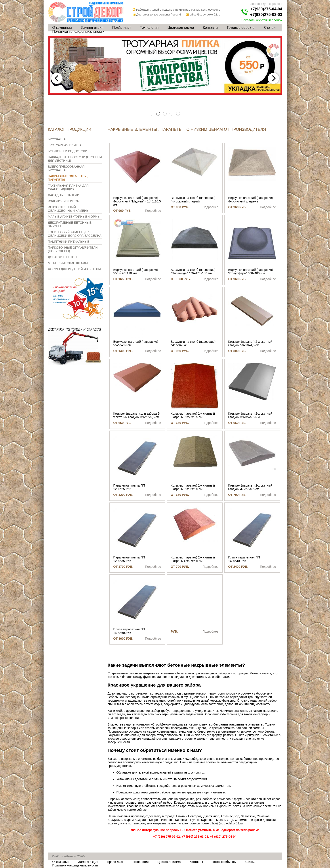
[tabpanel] (165, 65)
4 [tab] (172, 114)
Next (273, 78)
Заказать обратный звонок (262, 20)
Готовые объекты (241, 28)
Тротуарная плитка (65, 145)
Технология (149, 28)
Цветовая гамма (181, 28)
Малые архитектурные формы (74, 217)
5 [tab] (178, 114)
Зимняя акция (92, 28)
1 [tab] (152, 114)
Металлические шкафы (68, 263)
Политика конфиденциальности (78, 32)
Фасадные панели (64, 195)
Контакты (211, 28)
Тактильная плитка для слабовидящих (68, 187)
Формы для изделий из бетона (75, 269)
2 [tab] (158, 114)
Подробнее (153, 211)
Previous (57, 78)
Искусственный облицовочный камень (68, 209)
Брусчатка (57, 139)
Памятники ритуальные (69, 242)
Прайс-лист (122, 28)
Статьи (270, 28)
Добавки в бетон (62, 257)
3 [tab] (165, 114)
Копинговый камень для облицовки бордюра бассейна (75, 234)
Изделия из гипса (63, 201)
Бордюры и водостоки (68, 151)
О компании (62, 28)
